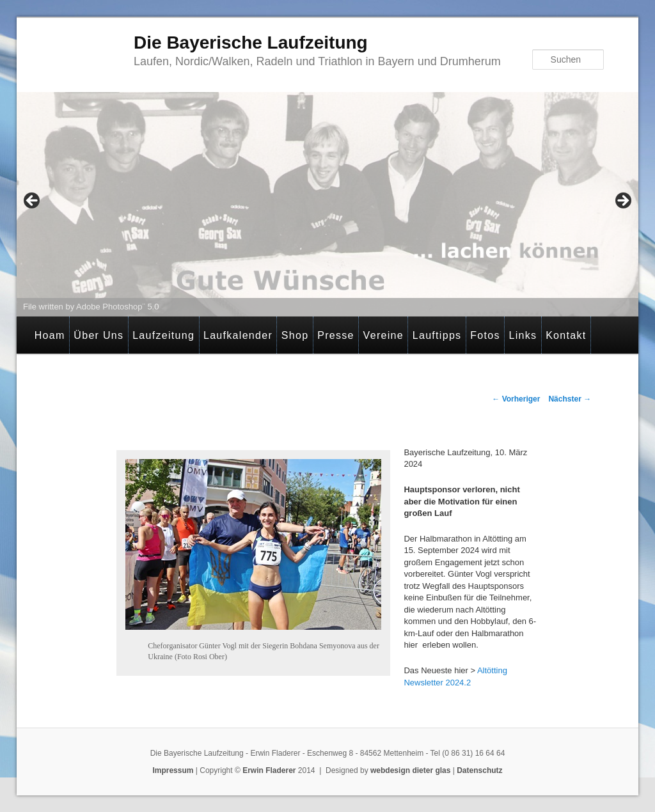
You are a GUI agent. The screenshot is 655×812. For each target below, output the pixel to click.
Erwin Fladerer (269, 770)
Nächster (570, 399)
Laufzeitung (163, 335)
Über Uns (99, 335)
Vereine (383, 335)
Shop (295, 335)
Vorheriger (516, 399)
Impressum (173, 770)
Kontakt (566, 335)
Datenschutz (479, 770)
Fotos (485, 335)
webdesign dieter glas (410, 770)
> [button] (622, 201)
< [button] (33, 201)
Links (523, 335)
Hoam (50, 335)
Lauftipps (437, 335)
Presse (336, 335)
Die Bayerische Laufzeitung (251, 43)
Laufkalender (238, 335)
